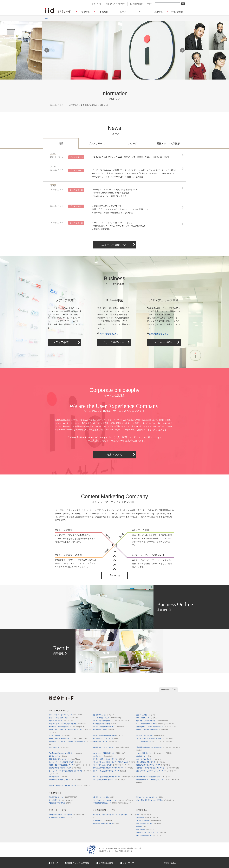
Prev (47, 50)
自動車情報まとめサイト (106, 741)
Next (182, 50)
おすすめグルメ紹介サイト (149, 759)
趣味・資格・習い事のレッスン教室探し (155, 800)
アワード (132, 143)
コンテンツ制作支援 (149, 821)
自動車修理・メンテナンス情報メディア (156, 727)
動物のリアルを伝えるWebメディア (152, 730)
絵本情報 (143, 826)
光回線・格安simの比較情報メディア (70, 765)
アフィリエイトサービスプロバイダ (113, 800)
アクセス (54, 863)
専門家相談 (147, 818)
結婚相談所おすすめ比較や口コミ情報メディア (113, 768)
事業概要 (104, 12)
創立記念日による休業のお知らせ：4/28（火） (89, 105)
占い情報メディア (58, 777)
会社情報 (85, 12)
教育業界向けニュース (103, 730)
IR (140, 12)
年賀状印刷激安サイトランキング (111, 747)
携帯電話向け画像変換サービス (106, 823)
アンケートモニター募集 (60, 818)
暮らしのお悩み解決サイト (149, 835)
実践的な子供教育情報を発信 (65, 780)
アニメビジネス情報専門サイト (111, 721)
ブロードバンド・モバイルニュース (65, 715)
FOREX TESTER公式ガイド (112, 803)
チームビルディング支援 (149, 823)
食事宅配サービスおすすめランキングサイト (158, 768)
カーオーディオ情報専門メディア (67, 727)
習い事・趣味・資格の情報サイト (68, 739)
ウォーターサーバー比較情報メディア (65, 762)
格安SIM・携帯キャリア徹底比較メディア (69, 786)
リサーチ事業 (114, 342)
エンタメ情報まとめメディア (112, 765)
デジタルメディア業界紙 (151, 735)
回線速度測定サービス (63, 797)
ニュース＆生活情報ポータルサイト (109, 727)
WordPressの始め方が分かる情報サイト (65, 753)
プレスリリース (97, 143)
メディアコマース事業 (164, 342)
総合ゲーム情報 (146, 715)
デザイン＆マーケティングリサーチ (67, 815)
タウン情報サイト (61, 800)
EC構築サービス (102, 821)
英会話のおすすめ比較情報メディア (153, 765)
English (150, 4)
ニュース (122, 12)
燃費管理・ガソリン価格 (103, 797)
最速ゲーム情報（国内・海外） (64, 718)
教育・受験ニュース (147, 718)
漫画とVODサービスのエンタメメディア (156, 771)
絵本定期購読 (145, 829)
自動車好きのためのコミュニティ (152, 832)
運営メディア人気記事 (168, 143)
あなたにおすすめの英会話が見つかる (155, 739)
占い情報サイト (104, 756)
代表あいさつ (114, 455)
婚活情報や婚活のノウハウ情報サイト (109, 759)
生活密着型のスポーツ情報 (104, 724)
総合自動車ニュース (103, 715)
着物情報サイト (144, 756)
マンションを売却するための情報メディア (114, 777)
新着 (61, 143)
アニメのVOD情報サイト (154, 741)
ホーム (48, 19)
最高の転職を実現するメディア (64, 759)
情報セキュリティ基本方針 (116, 4)
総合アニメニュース (62, 721)
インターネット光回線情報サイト (109, 753)
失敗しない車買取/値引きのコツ (109, 780)
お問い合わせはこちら (109, 334)
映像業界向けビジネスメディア (105, 739)
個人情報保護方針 (136, 4)
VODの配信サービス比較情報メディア (154, 777)
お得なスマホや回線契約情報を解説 (108, 735)
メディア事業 (65, 342)
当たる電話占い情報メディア (151, 762)
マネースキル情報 (60, 735)
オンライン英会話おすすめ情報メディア (109, 771)
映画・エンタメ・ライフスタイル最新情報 (68, 724)
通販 (144, 815)
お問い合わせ (177, 12)
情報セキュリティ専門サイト (152, 721)
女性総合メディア (58, 756)
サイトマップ (97, 4)
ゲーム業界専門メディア (107, 718)
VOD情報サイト (59, 747)
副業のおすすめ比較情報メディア (65, 768)
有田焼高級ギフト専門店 (60, 803)
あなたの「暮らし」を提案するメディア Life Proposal (114, 762)
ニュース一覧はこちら (114, 245)
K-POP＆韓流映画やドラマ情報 (156, 724)
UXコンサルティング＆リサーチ (150, 797)
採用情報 (158, 12)
